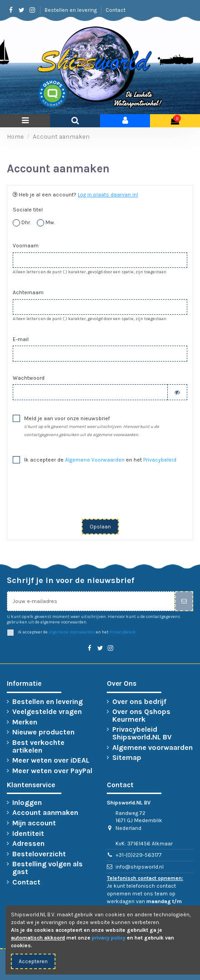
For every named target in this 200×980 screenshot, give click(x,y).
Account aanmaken (45, 813)
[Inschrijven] (184, 601)
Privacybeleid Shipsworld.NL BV (142, 734)
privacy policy (109, 938)
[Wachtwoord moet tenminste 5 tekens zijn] (90, 392)
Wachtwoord (29, 378)
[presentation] (100, 494)
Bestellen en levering (71, 10)
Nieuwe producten (43, 732)
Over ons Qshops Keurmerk (141, 716)
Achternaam (28, 292)
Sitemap (127, 758)
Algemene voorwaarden (152, 748)
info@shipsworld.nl (140, 867)
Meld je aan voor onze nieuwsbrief (92, 426)
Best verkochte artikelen (38, 747)
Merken (25, 722)
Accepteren (33, 961)
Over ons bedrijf (139, 702)
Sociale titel (28, 210)
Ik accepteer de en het (100, 460)
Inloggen (27, 803)
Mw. (46, 223)
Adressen (28, 844)
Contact (115, 10)
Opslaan (100, 527)
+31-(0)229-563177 (139, 855)
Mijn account (34, 823)
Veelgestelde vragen (47, 712)
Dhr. (22, 223)
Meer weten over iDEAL (51, 761)
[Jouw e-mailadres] (91, 601)
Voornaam (26, 246)
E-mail (21, 339)
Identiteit (28, 834)
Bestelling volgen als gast (47, 868)
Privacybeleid (160, 460)
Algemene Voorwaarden (95, 460)
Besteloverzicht (39, 854)
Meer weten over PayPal (52, 771)
